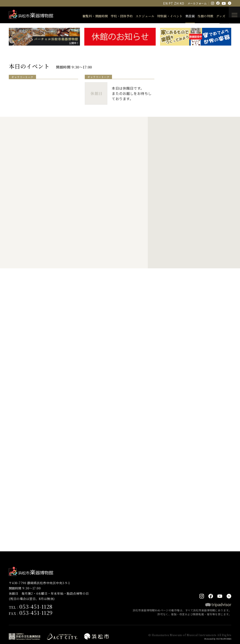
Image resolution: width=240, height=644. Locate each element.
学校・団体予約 (116, 16)
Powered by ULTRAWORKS (215, 632)
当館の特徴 (200, 16)
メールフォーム (197, 3)
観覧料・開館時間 (90, 16)
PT (171, 3)
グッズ (215, 16)
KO (182, 3)
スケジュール (139, 16)
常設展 (184, 16)
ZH (176, 3)
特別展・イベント (164, 16)
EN (165, 3)
